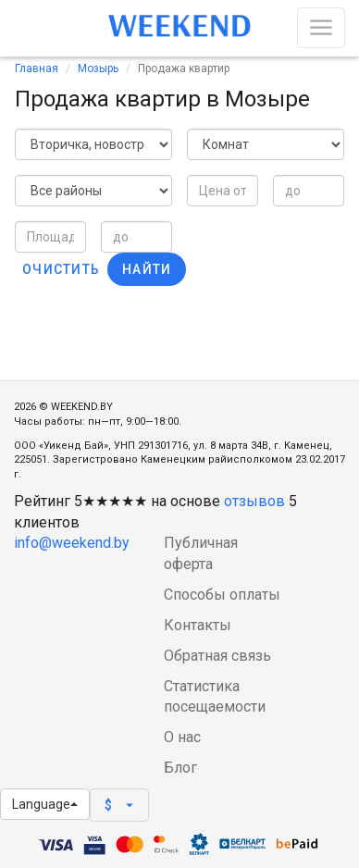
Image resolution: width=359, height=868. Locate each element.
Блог (180, 768)
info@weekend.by (72, 543)
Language (45, 804)
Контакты (198, 625)
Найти (147, 269)
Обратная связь (217, 656)
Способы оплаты (222, 595)
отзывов (254, 501)
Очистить (61, 269)
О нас (182, 737)
